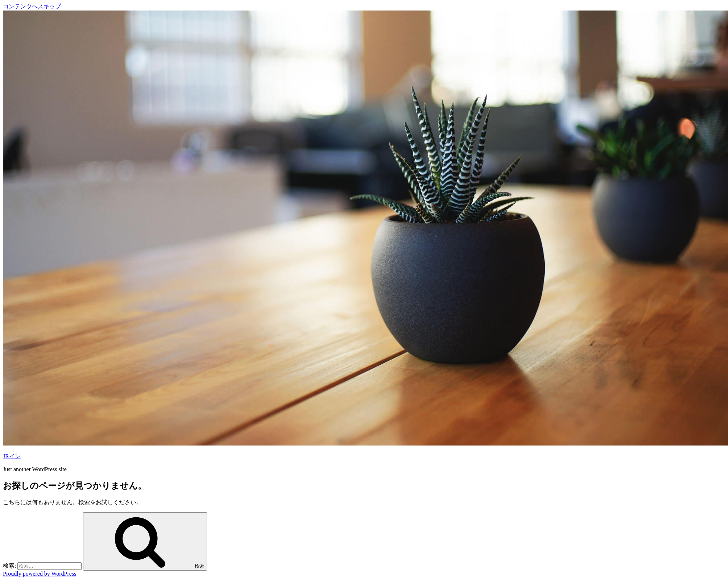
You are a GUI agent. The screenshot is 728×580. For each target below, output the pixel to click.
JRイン (12, 456)
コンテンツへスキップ (32, 6)
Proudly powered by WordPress (40, 574)
